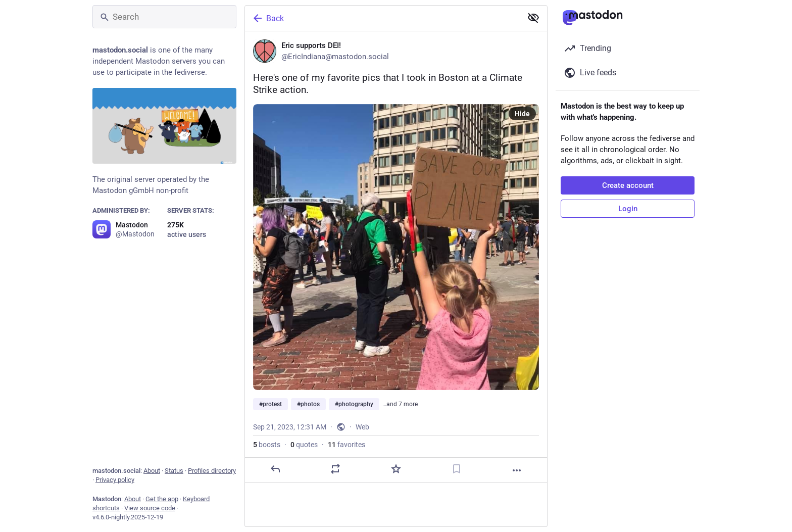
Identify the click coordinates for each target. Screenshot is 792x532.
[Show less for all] (533, 18)
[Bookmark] (457, 469)
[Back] (382, 18)
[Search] (164, 17)
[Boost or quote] (335, 469)
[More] (517, 470)
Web (362, 427)
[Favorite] (396, 469)
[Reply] (275, 469)
